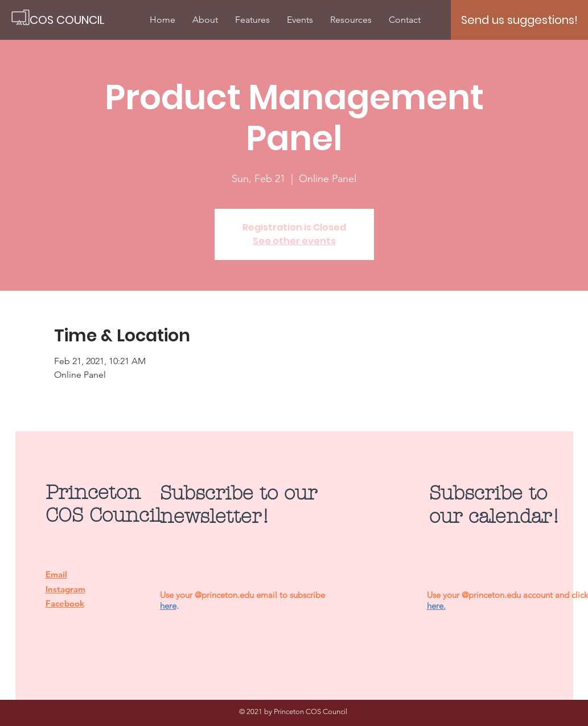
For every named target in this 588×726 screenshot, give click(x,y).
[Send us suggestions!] (519, 20)
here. (436, 606)
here (168, 606)
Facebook (65, 603)
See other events (294, 241)
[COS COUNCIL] (68, 20)
